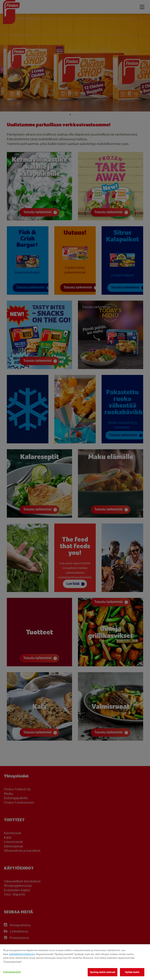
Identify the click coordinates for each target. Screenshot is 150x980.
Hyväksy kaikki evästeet (103, 972)
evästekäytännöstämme (22, 954)
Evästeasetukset (12, 972)
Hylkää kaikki (132, 972)
